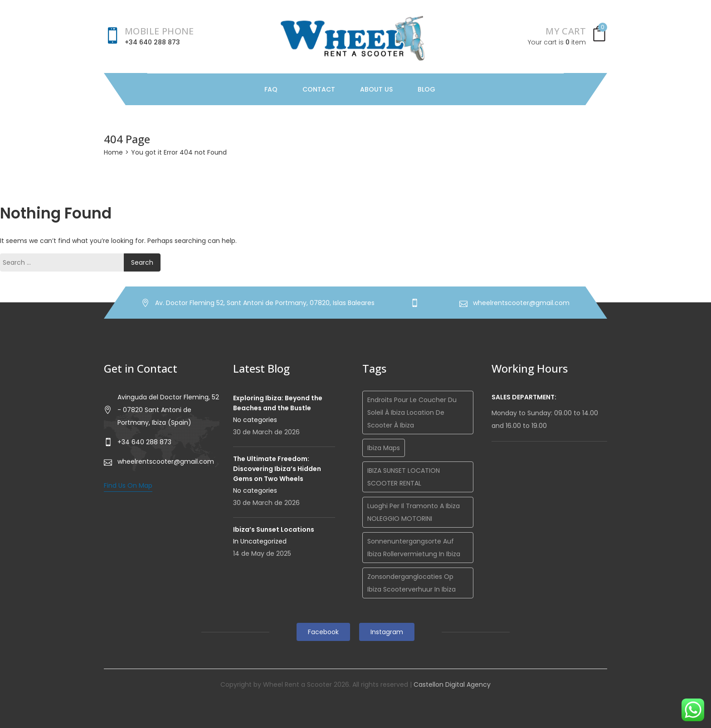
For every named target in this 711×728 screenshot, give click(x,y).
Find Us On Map (128, 485)
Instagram (387, 632)
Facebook (323, 632)
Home (113, 152)
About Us (376, 89)
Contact (319, 89)
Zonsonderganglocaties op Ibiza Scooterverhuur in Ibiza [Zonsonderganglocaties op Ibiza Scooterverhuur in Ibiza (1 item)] (412, 583)
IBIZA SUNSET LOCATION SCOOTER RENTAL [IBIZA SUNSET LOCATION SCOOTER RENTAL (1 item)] (404, 477)
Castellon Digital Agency (452, 684)
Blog (426, 89)
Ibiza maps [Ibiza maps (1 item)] (384, 448)
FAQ (271, 89)
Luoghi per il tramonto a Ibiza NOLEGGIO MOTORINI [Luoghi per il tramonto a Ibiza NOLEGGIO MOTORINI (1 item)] (414, 512)
